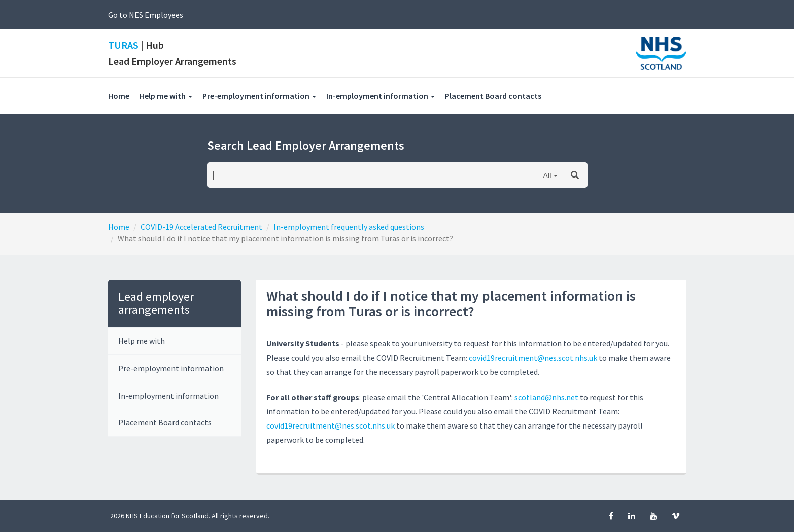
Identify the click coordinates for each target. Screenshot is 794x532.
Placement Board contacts (498, 96)
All (547, 175)
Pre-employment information (171, 368)
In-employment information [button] (381, 96)
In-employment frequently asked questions (349, 227)
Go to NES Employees (146, 15)
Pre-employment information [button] (259, 96)
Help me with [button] (166, 96)
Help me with (142, 341)
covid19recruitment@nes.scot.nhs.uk (534, 358)
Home (119, 96)
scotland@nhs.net (546, 397)
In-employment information (168, 396)
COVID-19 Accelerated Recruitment (201, 227)
